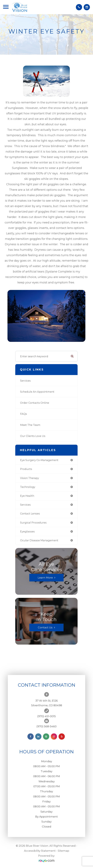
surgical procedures (33, 523)
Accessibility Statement (40, 851)
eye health (27, 496)
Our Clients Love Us (33, 436)
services (25, 505)
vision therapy (30, 478)
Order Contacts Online (35, 403)
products (26, 469)
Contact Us (45, 627)
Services (25, 381)
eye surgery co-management (39, 460)
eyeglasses (27, 531)
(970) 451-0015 (46, 716)
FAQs (24, 414)
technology (28, 487)
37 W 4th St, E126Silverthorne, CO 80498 (47, 703)
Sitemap (63, 851)
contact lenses (30, 514)
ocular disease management (39, 540)
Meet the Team (30, 425)
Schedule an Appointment (37, 392)
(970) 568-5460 (46, 726)
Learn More (45, 578)
